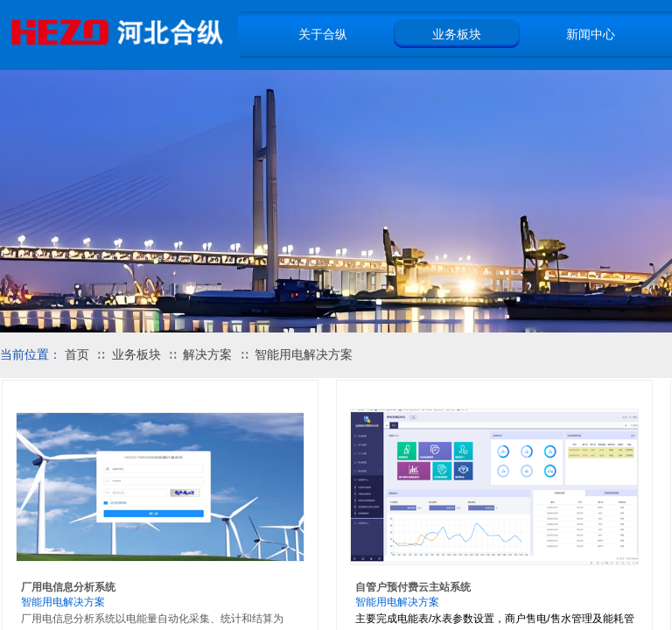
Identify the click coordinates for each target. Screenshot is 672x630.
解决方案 (207, 355)
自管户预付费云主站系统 (413, 587)
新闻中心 (591, 34)
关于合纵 (323, 34)
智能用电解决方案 (304, 355)
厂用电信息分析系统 (68, 587)
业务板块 (136, 355)
